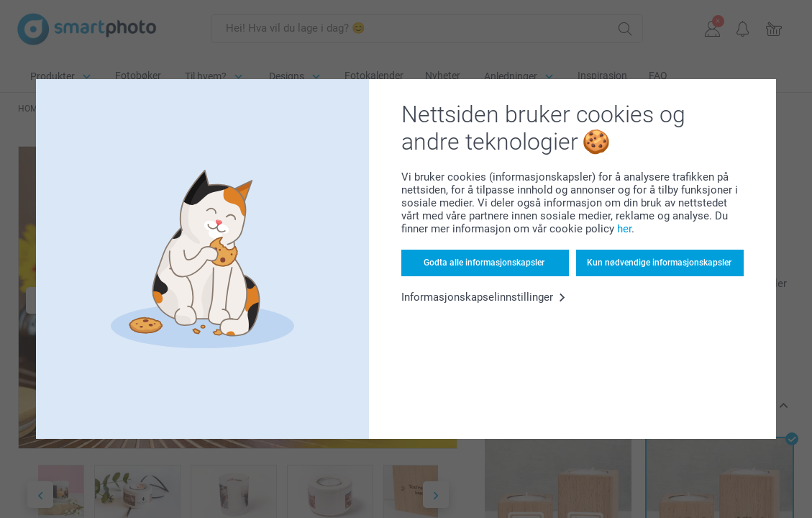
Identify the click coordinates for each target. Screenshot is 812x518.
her (624, 229)
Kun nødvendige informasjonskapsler (659, 263)
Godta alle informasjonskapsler (484, 263)
